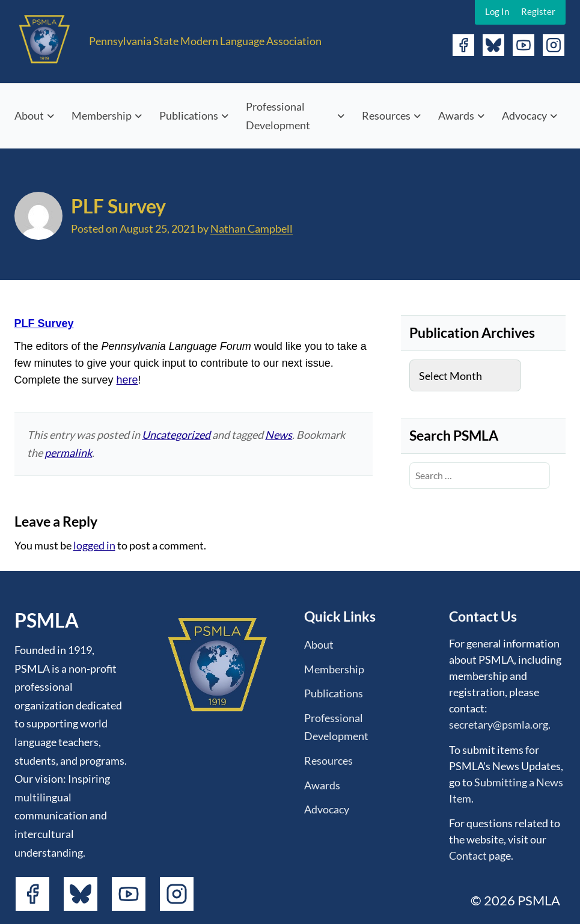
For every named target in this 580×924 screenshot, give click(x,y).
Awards (456, 115)
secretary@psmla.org (499, 724)
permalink (68, 453)
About (29, 115)
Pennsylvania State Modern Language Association (205, 41)
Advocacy (524, 115)
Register (538, 11)
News (279, 435)
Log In (497, 11)
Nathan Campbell (252, 228)
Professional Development (278, 116)
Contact (468, 855)
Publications (189, 115)
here (127, 380)
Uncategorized (176, 435)
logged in (94, 545)
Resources (386, 115)
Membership (102, 115)
